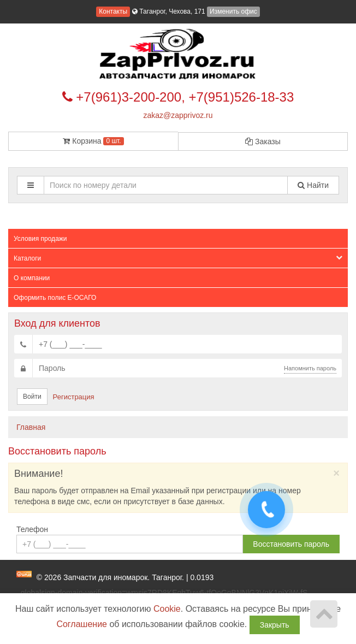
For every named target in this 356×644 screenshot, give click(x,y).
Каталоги (178, 258)
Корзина (93, 141)
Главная (31, 427)
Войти (32, 397)
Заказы (263, 141)
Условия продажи (40, 239)
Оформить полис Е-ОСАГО (55, 298)
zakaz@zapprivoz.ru (178, 115)
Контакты (113, 11)
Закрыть (275, 625)
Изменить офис (233, 11)
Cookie (167, 609)
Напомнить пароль (310, 368)
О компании (32, 278)
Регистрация (74, 397)
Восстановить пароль (291, 544)
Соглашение (82, 624)
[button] (31, 185)
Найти (313, 185)
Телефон (32, 529)
